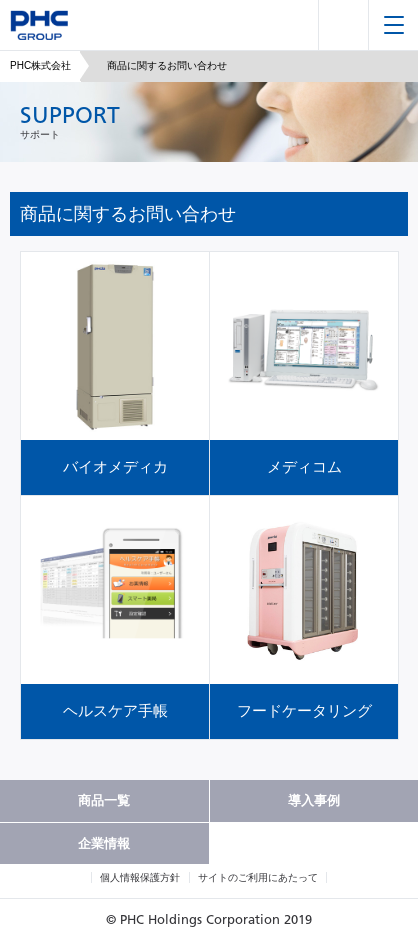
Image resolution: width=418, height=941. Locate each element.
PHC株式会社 (40, 65)
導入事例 (314, 800)
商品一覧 (104, 800)
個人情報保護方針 (140, 877)
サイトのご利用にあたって (258, 877)
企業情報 (104, 843)
